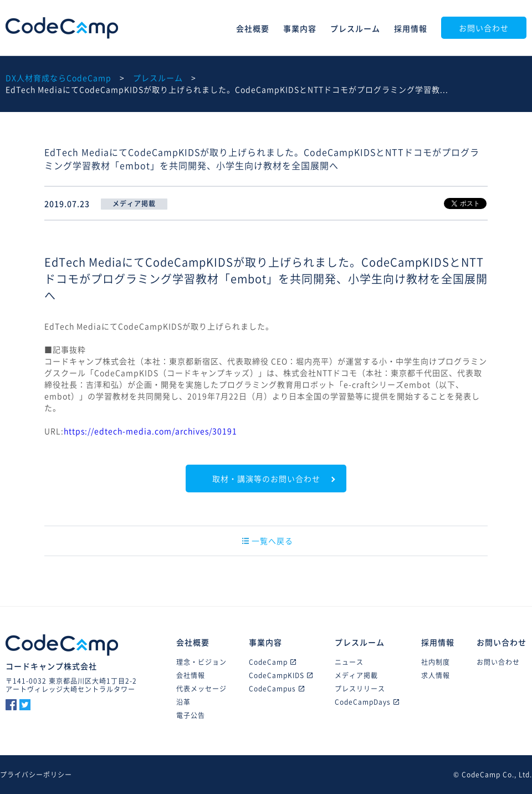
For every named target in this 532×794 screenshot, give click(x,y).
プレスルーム (355, 28)
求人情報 (436, 675)
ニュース (349, 662)
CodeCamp (62, 28)
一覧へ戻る (268, 541)
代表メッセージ (201, 689)
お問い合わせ (484, 28)
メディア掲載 (356, 675)
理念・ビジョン (201, 662)
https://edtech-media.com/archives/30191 (150, 431)
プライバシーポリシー (36, 775)
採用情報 (411, 28)
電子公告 (191, 715)
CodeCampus (277, 689)
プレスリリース (360, 689)
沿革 (183, 702)
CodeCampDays (367, 702)
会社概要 (253, 28)
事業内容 (300, 28)
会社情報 (191, 675)
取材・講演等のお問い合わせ (266, 479)
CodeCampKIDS (281, 675)
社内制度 (436, 662)
